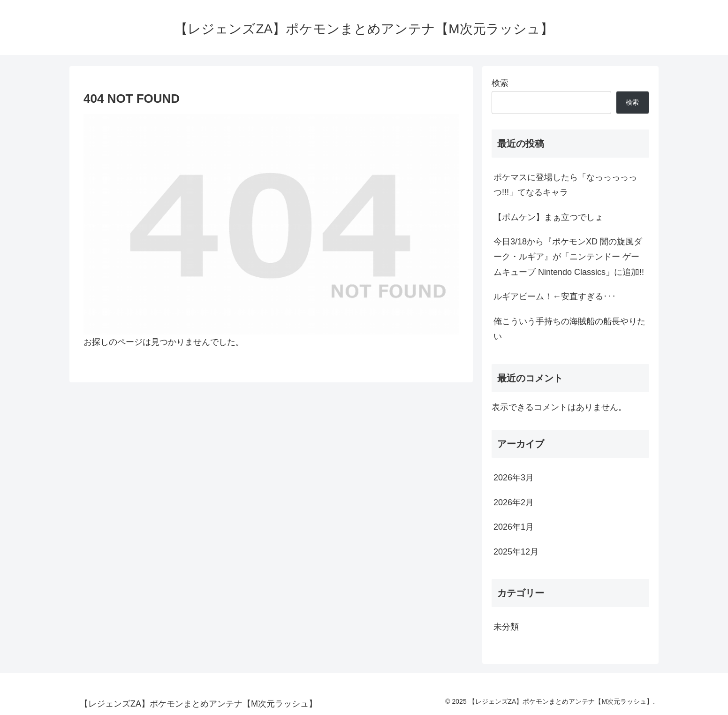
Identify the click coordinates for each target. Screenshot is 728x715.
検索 (500, 83)
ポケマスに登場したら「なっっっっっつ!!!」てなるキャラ (565, 185)
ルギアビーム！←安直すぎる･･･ (555, 297)
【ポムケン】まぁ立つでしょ (548, 217)
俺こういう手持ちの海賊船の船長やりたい (569, 329)
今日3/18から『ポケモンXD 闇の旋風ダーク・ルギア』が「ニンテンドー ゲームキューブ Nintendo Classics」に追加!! (569, 257)
